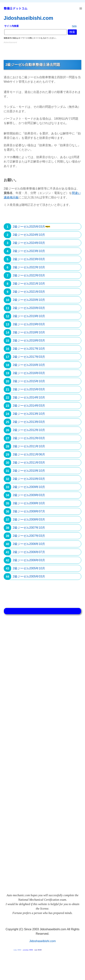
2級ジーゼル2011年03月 (29, 463)
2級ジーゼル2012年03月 (29, 438)
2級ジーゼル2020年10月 (29, 300)
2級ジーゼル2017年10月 (29, 349)
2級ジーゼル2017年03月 (29, 357)
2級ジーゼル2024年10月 (29, 235)
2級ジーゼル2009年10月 (29, 487)
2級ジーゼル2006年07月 (29, 552)
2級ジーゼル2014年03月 (29, 406)
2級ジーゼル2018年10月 (29, 332)
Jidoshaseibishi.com (28, 18)
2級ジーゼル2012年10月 (29, 430)
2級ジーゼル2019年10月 (29, 316)
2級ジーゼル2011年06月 (29, 454)
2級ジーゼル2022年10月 (29, 267)
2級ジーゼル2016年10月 (29, 365)
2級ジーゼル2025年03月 (29, 227)
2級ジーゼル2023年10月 (29, 251)
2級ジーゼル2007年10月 (29, 528)
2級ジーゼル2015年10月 (29, 381)
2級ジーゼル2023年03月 (29, 259)
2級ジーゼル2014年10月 (29, 397)
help (74, 26)
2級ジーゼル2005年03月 (29, 576)
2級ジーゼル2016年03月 (29, 373)
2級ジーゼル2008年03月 (29, 519)
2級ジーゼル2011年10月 (29, 446)
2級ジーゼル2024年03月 (29, 243)
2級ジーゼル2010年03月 (29, 479)
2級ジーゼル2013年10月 (29, 414)
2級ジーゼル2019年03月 (29, 324)
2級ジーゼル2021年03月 (29, 292)
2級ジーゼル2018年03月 (29, 341)
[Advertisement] (42, 50)
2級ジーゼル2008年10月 (29, 503)
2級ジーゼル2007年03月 (29, 536)
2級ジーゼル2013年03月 (29, 422)
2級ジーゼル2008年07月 (29, 511)
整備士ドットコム (16, 8)
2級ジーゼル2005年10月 (29, 568)
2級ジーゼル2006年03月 (29, 560)
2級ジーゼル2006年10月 (29, 544)
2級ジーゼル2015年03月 (29, 389)
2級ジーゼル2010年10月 (29, 471)
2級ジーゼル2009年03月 (29, 495)
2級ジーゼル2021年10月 (29, 284)
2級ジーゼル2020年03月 (29, 308)
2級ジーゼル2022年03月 (29, 275)
